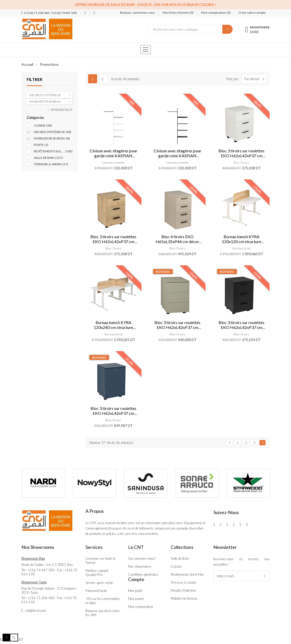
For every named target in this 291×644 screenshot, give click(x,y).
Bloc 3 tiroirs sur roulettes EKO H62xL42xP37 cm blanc (241, 153)
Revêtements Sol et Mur (187, 574)
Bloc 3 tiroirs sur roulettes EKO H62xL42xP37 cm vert (177, 325)
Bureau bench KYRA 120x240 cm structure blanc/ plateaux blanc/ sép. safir (113, 325)
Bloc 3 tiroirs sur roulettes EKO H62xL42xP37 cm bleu (113, 411)
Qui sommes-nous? (142, 558)
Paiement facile (96, 591)
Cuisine (176, 566)
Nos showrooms (140, 566)
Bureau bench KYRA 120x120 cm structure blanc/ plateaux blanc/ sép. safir (242, 239)
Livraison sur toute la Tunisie (100, 560)
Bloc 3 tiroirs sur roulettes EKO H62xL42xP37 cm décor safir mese (113, 239)
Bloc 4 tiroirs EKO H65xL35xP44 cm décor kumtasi (177, 239)
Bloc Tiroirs (241, 163)
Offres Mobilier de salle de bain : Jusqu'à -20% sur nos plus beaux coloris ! (145, 5)
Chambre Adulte (113, 163)
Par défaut (255, 79)
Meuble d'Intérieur (183, 590)
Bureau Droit (242, 248)
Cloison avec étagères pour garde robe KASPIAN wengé (178, 153)
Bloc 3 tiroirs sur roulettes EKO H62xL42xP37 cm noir (241, 325)
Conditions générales (143, 574)
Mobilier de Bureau (184, 598)
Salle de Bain (180, 558)
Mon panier (136, 599)
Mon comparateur (141, 607)
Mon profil (135, 591)
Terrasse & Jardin (183, 582)
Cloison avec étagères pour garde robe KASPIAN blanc (113, 153)
